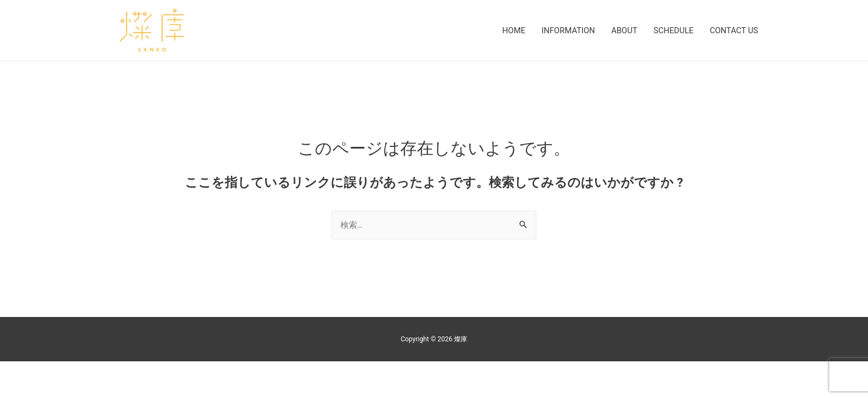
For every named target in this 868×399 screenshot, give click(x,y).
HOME (508, 30)
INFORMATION (564, 30)
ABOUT (621, 30)
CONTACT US (733, 30)
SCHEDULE (671, 30)
